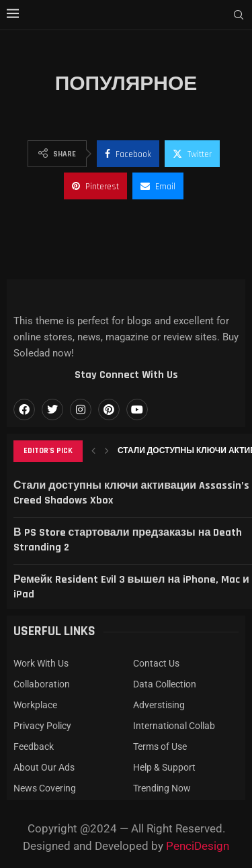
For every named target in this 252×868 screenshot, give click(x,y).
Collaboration (42, 684)
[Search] (239, 15)
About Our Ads (44, 767)
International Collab (174, 726)
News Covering (45, 788)
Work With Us (41, 663)
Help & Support (164, 767)
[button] (93, 451)
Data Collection (165, 684)
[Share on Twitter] (192, 154)
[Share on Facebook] (128, 154)
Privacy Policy (42, 726)
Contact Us (156, 663)
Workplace (35, 705)
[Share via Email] (158, 186)
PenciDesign (198, 846)
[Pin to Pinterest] (95, 186)
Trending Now (162, 788)
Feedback (34, 746)
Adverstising (159, 705)
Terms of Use (160, 746)
